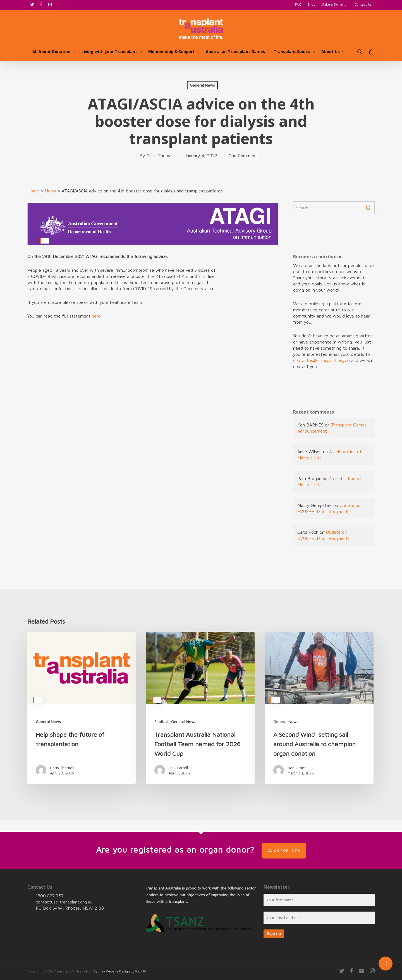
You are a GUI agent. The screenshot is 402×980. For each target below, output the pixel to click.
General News (202, 85)
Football (161, 722)
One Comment (243, 156)
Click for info (284, 851)
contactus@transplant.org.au (321, 360)
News (50, 191)
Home (33, 191)
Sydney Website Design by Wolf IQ (120, 971)
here (96, 316)
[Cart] (371, 52)
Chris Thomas (160, 156)
